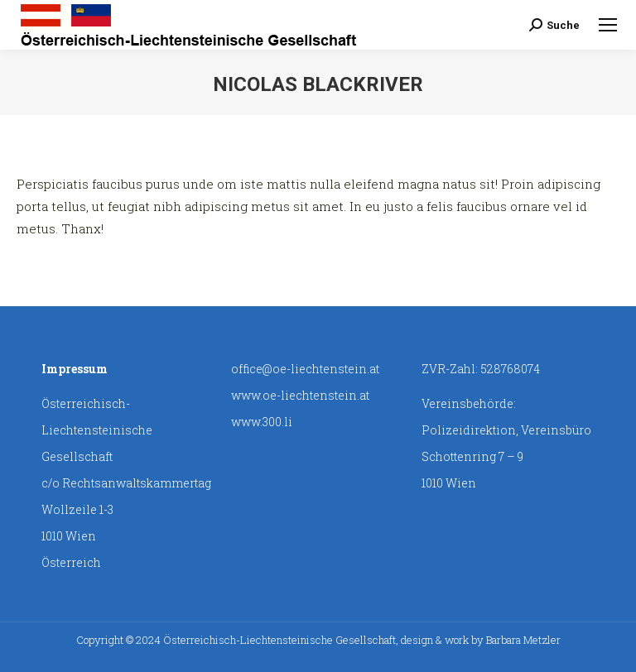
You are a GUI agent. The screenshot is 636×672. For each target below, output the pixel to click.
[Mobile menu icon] (608, 25)
